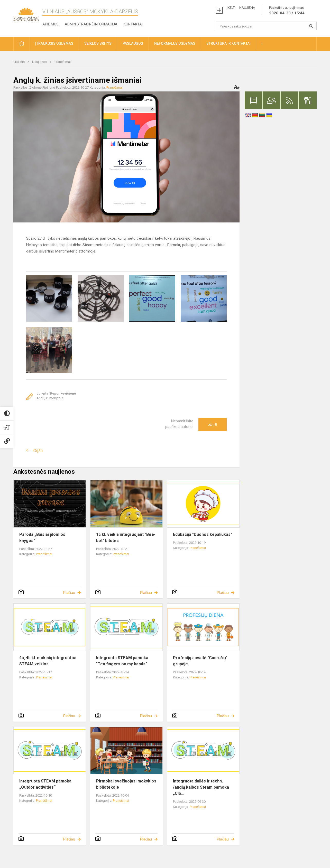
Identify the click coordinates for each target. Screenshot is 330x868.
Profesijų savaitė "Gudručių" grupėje (200, 661)
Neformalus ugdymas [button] (175, 43)
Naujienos (40, 62)
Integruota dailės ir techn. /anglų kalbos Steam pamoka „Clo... (201, 787)
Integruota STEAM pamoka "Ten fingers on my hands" (122, 661)
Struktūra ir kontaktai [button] (228, 43)
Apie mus (51, 24)
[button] (22, 44)
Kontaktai (133, 24)
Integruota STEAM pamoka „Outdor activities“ (45, 784)
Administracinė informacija (91, 24)
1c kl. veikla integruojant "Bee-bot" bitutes (126, 538)
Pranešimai (63, 62)
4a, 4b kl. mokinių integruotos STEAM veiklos (48, 661)
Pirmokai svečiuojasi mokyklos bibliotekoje (126, 784)
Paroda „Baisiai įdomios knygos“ (42, 538)
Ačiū (213, 425)
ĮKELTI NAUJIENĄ (241, 8)
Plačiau (69, 593)
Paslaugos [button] (133, 43)
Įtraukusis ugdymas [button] (54, 43)
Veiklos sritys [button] (98, 43)
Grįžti (38, 451)
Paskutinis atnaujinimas (287, 11)
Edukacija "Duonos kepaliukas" (203, 534)
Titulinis (19, 62)
